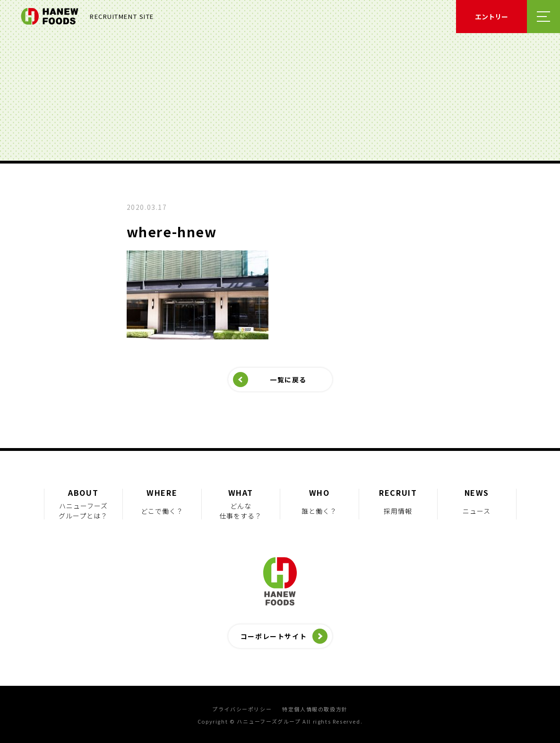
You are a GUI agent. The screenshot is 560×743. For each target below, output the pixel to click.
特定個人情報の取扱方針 (315, 709)
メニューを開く (543, 17)
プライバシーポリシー (242, 709)
